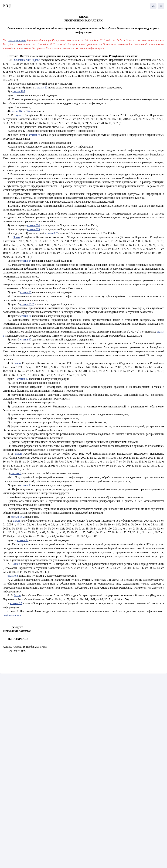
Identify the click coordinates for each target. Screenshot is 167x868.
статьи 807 (51, 233)
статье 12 (16, 603)
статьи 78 (35, 135)
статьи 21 (26, 292)
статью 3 (13, 576)
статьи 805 (33, 229)
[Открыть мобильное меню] (161, 6)
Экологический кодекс (26, 60)
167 (28, 111)
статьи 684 (33, 225)
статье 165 (19, 91)
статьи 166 (17, 111)
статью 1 (16, 473)
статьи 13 (42, 87)
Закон (17, 237)
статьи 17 (23, 379)
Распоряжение (17, 40)
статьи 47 (26, 339)
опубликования (12, 615)
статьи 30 (26, 316)
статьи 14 (26, 261)
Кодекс (19, 115)
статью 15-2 (18, 517)
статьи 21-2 (27, 304)
